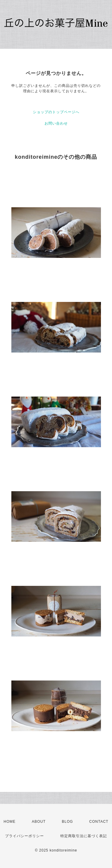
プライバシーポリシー (24, 836)
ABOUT (39, 822)
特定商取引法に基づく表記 (84, 836)
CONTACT (99, 822)
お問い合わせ (56, 123)
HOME (10, 822)
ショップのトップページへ (56, 112)
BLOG (67, 822)
